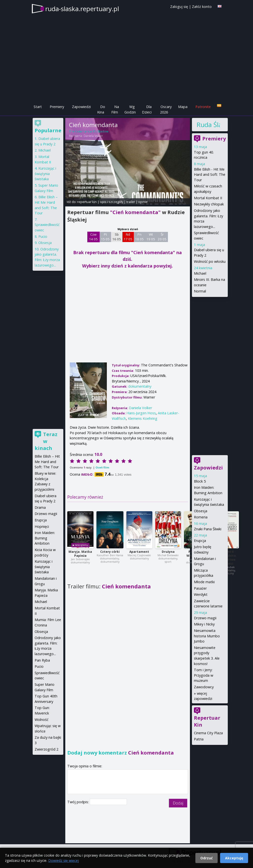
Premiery (57, 107)
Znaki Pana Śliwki (208, 529)
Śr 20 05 (162, 237)
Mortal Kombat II (208, 198)
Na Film (115, 109)
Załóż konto (202, 7)
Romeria (201, 517)
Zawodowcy (204, 687)
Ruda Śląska (208, 125)
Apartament (139, 552)
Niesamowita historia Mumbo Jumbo (207, 636)
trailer (131, 202)
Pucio (43, 236)
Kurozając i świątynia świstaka (45, 174)
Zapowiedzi (81, 107)
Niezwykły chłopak (209, 204)
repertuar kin (87, 202)
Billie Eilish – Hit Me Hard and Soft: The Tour (47, 462)
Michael (200, 273)
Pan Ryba (42, 660)
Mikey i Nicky (204, 624)
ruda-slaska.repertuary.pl (82, 9)
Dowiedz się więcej (64, 860)
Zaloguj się (179, 7)
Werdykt (201, 594)
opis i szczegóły (112, 202)
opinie (143, 202)
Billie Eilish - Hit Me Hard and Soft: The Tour (210, 175)
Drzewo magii (205, 618)
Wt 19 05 (151, 237)
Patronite (203, 107)
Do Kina (101, 109)
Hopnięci (42, 526)
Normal (200, 291)
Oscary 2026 (166, 109)
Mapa (183, 107)
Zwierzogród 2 (46, 749)
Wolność (42, 720)
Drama (40, 507)
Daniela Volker (93, 136)
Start (38, 107)
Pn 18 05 (139, 237)
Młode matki (204, 582)
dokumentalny (140, 386)
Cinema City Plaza (208, 733)
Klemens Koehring (143, 418)
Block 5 (200, 481)
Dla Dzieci (147, 109)
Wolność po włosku (210, 261)
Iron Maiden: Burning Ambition (45, 538)
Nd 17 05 (128, 237)
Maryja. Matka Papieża (80, 554)
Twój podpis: (79, 802)
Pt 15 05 (105, 237)
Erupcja (200, 541)
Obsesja (201, 511)
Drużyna (168, 552)
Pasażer (200, 588)
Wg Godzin (130, 109)
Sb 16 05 (117, 237)
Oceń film (102, 467)
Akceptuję (234, 858)
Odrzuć (207, 858)
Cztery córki (110, 552)
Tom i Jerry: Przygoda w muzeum (204, 675)
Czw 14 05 (93, 237)
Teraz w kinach (46, 441)
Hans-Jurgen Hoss (141, 413)
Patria (199, 739)
